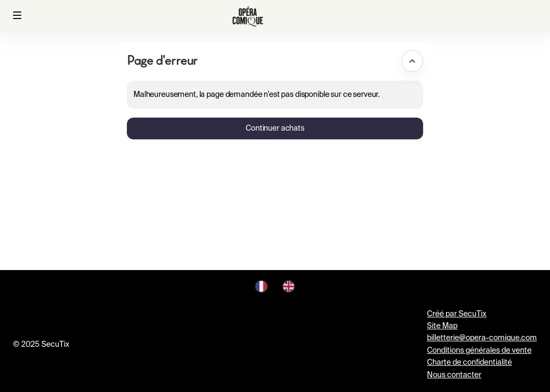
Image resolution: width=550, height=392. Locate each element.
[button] (17, 15)
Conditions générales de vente (479, 351)
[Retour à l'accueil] (248, 16)
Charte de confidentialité (469, 363)
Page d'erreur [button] (162, 60)
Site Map (442, 326)
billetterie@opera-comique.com (482, 338)
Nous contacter (454, 375)
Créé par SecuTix (457, 314)
